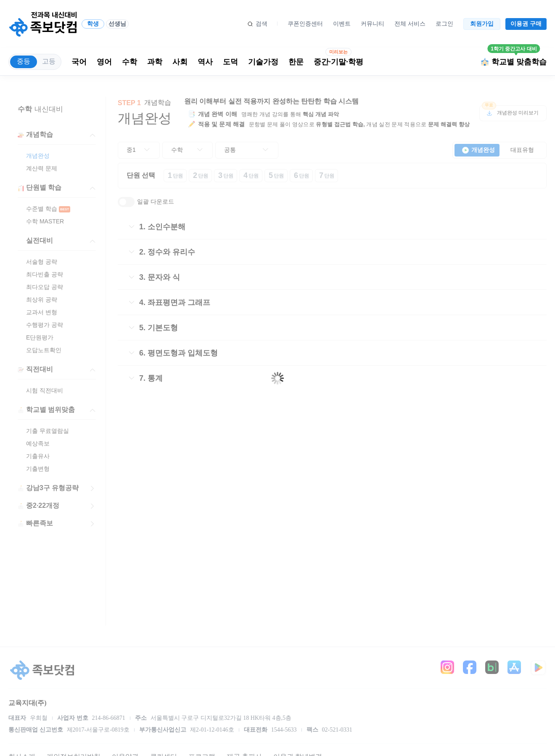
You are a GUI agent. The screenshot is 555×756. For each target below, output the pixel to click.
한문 (296, 62)
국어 (79, 62)
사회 (180, 62)
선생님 (117, 24)
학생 (93, 24)
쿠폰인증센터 (305, 24)
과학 (155, 62)
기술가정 (263, 62)
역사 (205, 62)
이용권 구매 (526, 24)
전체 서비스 (410, 24)
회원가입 (482, 24)
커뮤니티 (373, 24)
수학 (129, 62)
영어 (104, 62)
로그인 (444, 24)
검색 (262, 24)
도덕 (230, 62)
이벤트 (342, 24)
